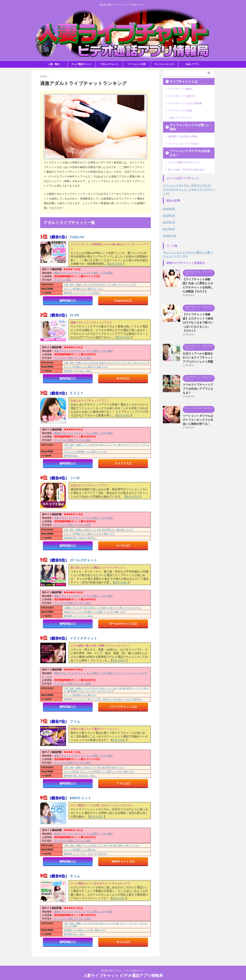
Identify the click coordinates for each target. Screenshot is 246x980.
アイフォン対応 (63, 280)
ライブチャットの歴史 (180, 109)
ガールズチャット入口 (123, 623)
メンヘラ (136, 688)
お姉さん (103, 285)
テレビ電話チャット (82, 64)
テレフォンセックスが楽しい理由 (187, 123)
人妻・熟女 (54, 64)
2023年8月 (169, 197)
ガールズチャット (83, 560)
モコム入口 (123, 941)
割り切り (118, 699)
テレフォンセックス (164, 64)
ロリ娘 (109, 607)
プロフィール (70, 451)
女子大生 (94, 285)
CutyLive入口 (123, 300)
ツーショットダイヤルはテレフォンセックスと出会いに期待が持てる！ (198, 398)
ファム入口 (123, 783)
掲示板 (67, 611)
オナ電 (87, 538)
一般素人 (79, 285)
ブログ (100, 289)
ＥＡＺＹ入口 (123, 463)
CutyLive (77, 237)
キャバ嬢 (117, 445)
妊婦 (122, 529)
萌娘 (75, 925)
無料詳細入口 (68, 300)
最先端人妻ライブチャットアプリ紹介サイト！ (123, 964)
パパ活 (91, 293)
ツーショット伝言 (137, 64)
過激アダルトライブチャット (70, 273)
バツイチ (132, 285)
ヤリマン (117, 362)
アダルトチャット (109, 64)
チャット (68, 289)
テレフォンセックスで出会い (184, 137)
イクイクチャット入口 (123, 706)
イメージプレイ (80, 293)
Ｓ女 (119, 688)
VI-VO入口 (123, 378)
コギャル (137, 362)
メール (100, 451)
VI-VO (74, 315)
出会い (82, 371)
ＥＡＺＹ (77, 393)
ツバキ (75, 478)
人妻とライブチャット (180, 116)
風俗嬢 (73, 690)
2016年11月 (169, 224)
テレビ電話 (87, 289)
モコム (75, 875)
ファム (75, 721)
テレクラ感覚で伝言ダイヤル (184, 151)
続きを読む (116, 264)
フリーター (123, 285)
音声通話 (77, 289)
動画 (99, 367)
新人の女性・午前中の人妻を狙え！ (188, 158)
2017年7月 (169, 211)
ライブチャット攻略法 (180, 89)
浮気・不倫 (78, 538)
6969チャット (80, 797)
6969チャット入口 (123, 861)
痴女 (115, 285)
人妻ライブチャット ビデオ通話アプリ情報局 (123, 969)
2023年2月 (169, 204)
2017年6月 (169, 218)
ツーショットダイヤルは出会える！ (188, 144)
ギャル (87, 285)
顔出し (98, 293)
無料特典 (68, 293)
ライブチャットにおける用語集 (185, 102)
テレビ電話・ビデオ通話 (99, 273)
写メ (94, 289)
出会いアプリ (192, 64)
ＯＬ (110, 285)
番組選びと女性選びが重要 (183, 130)
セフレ (110, 699)
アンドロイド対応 (64, 358)
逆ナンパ (92, 699)
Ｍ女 (99, 529)
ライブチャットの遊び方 (182, 95)
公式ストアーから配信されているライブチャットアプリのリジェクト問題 (198, 341)
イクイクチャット (83, 638)
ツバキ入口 (123, 545)
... (105, 264)
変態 (108, 529)
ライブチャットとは (180, 82)
